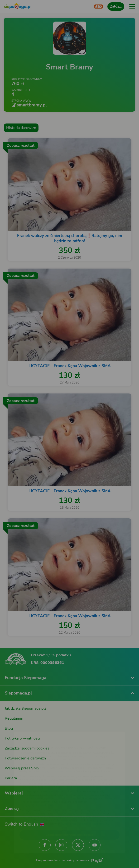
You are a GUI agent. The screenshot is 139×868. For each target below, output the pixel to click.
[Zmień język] (13, 725)
